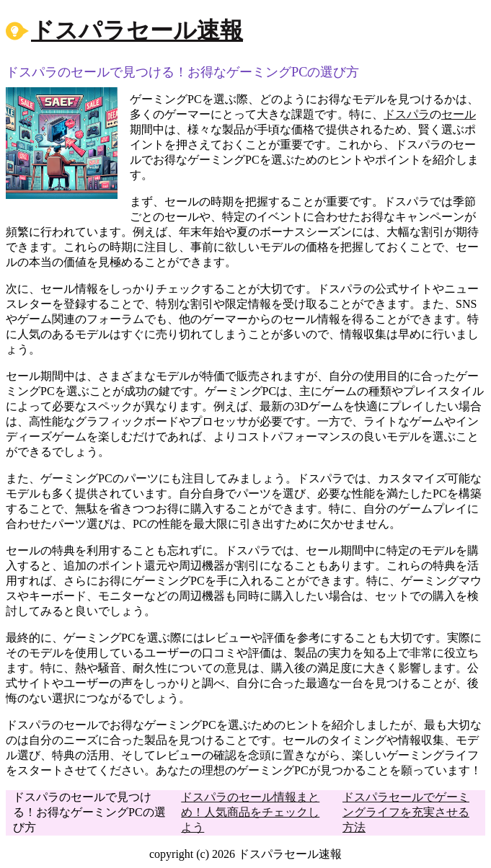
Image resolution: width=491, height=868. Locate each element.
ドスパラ (407, 114)
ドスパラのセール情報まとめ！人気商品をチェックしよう (250, 812)
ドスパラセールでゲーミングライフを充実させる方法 (406, 812)
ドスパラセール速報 (137, 30)
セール (459, 114)
